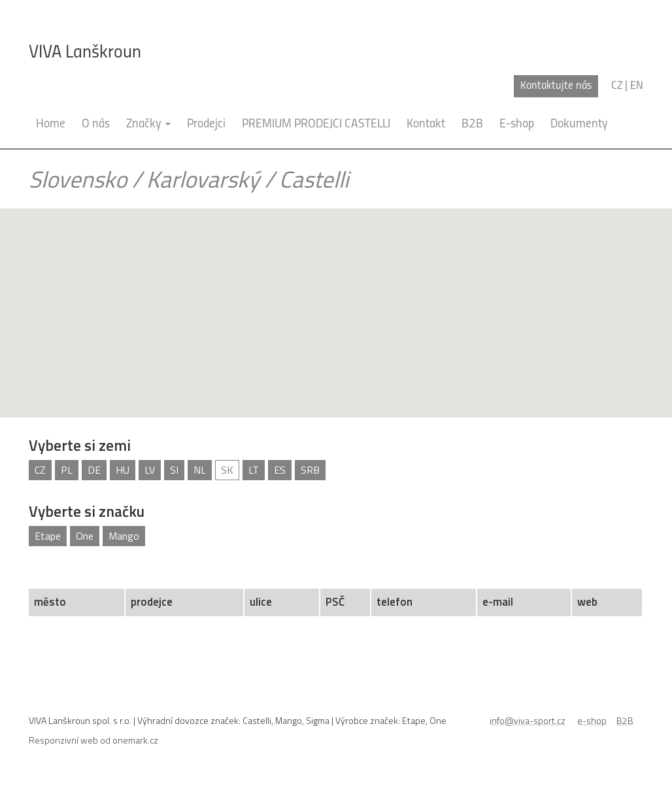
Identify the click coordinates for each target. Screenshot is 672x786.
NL (200, 470)
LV (150, 470)
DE (94, 470)
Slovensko (78, 179)
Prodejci (206, 124)
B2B (472, 124)
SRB (310, 470)
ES (280, 470)
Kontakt (426, 124)
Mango (124, 536)
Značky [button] (148, 124)
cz (617, 86)
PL (67, 470)
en (637, 86)
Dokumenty (579, 124)
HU (123, 470)
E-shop (517, 124)
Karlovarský (203, 179)
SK (227, 470)
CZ (40, 470)
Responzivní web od (93, 740)
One (85, 536)
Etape (48, 536)
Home (51, 124)
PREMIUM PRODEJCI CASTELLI (316, 124)
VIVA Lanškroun (85, 53)
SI (174, 470)
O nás (96, 124)
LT (254, 470)
